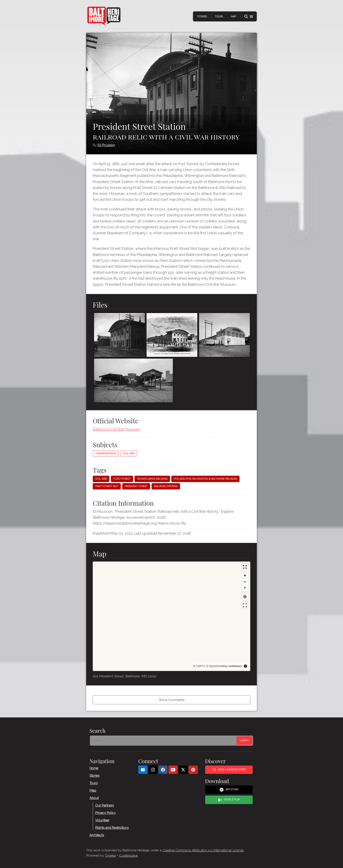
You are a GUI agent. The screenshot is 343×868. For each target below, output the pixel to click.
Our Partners (104, 805)
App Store (229, 790)
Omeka (110, 856)
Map (233, 17)
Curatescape (128, 856)
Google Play (229, 800)
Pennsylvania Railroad (152, 479)
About (94, 798)
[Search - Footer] (164, 741)
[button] (249, 17)
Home (94, 768)
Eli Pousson (106, 145)
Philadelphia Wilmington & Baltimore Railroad (205, 479)
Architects (97, 835)
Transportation (106, 453)
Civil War (129, 453)
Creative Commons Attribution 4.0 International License (203, 850)
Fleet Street (122, 479)
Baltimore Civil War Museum (116, 429)
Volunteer (102, 820)
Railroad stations (166, 486)
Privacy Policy (105, 813)
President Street (136, 486)
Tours (219, 17)
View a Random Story (229, 770)
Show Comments (172, 700)
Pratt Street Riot (107, 486)
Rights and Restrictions (112, 828)
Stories (202, 17)
